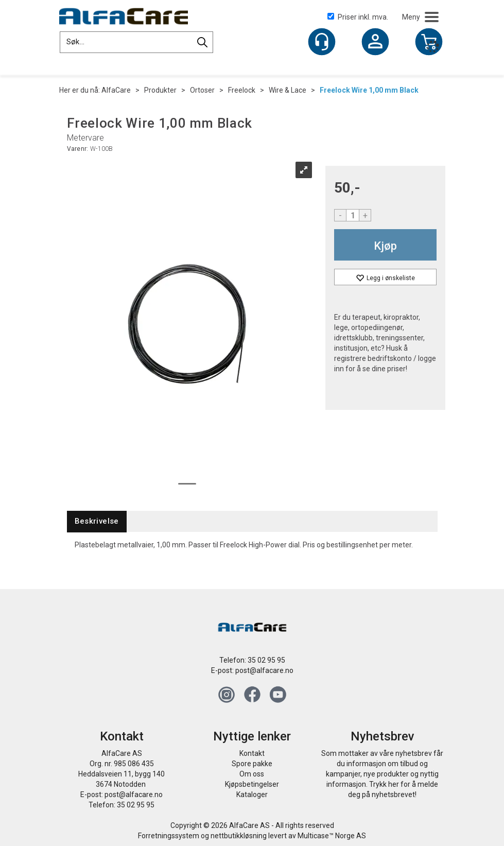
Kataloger (252, 795)
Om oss (252, 774)
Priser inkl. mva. (358, 17)
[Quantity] (353, 215)
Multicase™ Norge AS (332, 836)
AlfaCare (116, 90)
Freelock (242, 90)
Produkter (160, 90)
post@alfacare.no (264, 670)
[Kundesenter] (322, 42)
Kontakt (252, 753)
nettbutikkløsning (239, 836)
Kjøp (385, 246)
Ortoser (202, 90)
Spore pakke (252, 764)
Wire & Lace (288, 90)
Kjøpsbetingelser (252, 784)
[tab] (97, 521)
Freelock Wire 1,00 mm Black (369, 90)
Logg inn (375, 43)
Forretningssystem (169, 836)
